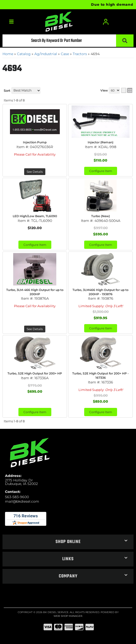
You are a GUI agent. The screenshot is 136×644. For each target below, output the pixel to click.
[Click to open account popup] (106, 22)
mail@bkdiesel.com (22, 501)
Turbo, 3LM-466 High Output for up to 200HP (35, 292)
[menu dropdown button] (11, 22)
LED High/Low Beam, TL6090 (35, 216)
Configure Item (101, 171)
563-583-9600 (17, 497)
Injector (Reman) (101, 142)
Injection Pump (35, 142)
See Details (35, 172)
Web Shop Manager (68, 616)
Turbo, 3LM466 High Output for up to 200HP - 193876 (101, 292)
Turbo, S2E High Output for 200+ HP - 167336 (101, 375)
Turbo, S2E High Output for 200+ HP (35, 373)
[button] (68, 41)
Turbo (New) (101, 216)
